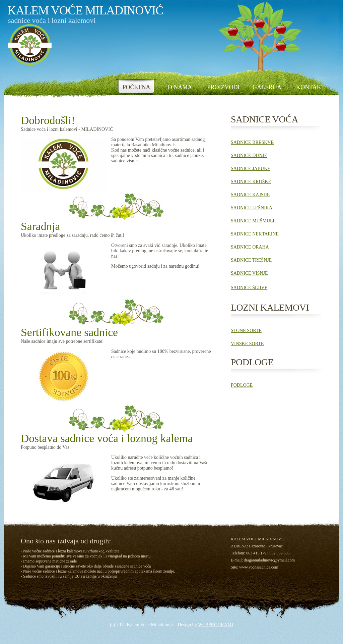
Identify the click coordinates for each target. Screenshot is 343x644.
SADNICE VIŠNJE (249, 273)
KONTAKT (311, 87)
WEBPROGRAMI (216, 625)
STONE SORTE (246, 331)
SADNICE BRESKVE (252, 142)
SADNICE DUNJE (249, 155)
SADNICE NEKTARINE (255, 234)
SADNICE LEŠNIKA (252, 208)
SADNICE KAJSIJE (250, 195)
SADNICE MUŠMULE (253, 221)
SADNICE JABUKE (251, 169)
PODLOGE (242, 385)
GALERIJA (267, 87)
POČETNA (136, 87)
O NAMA (180, 87)
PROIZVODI (224, 87)
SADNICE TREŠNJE (251, 260)
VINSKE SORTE (247, 344)
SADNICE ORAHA (250, 247)
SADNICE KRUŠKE (251, 182)
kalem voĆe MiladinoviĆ (85, 10)
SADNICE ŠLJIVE (249, 288)
